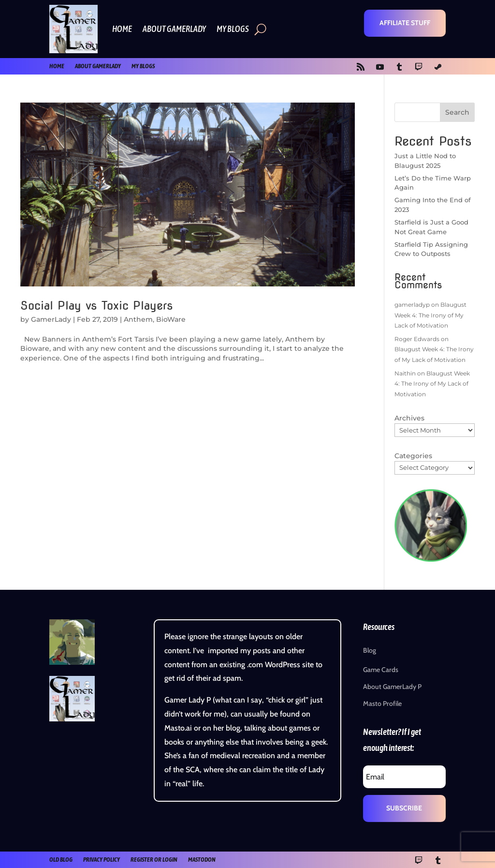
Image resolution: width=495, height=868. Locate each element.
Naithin (405, 373)
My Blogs (233, 29)
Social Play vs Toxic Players (97, 306)
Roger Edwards (417, 339)
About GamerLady (174, 29)
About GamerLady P (392, 687)
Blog (370, 650)
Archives (409, 418)
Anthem (138, 319)
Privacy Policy (102, 860)
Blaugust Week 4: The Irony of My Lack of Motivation (430, 315)
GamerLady (51, 319)
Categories (413, 456)
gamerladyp (412, 305)
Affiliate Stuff (405, 23)
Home (122, 29)
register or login (154, 860)
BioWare (171, 319)
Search (457, 112)
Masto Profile (382, 703)
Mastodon (202, 860)
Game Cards (381, 670)
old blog (61, 860)
